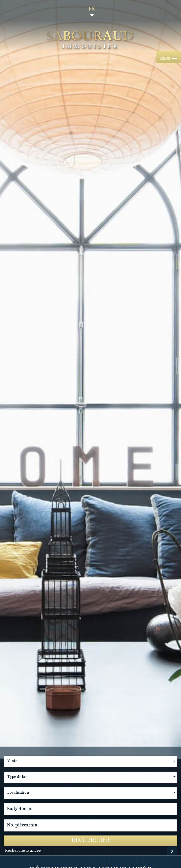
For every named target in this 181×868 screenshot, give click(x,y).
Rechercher (91, 841)
